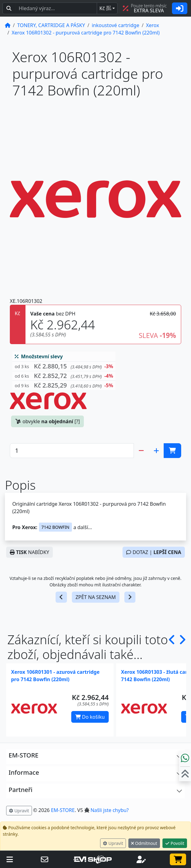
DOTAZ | (154, 552)
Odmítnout (144, 843)
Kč (105, 8)
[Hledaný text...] (56, 8)
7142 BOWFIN (55, 527)
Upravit (113, 843)
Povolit (175, 843)
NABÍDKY (29, 552)
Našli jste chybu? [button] (110, 810)
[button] (64, 366)
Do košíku (90, 717)
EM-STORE (63, 810)
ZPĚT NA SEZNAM (96, 597)
